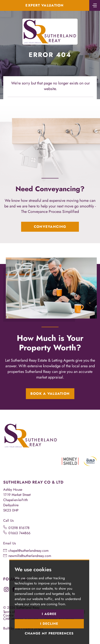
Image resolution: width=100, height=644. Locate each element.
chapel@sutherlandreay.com (28, 551)
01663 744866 (19, 533)
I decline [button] (49, 624)
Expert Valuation (45, 5)
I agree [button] (49, 614)
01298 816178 (19, 528)
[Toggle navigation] (95, 5)
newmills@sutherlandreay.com (30, 556)
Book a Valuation (50, 394)
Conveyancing (50, 227)
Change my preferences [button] (49, 633)
